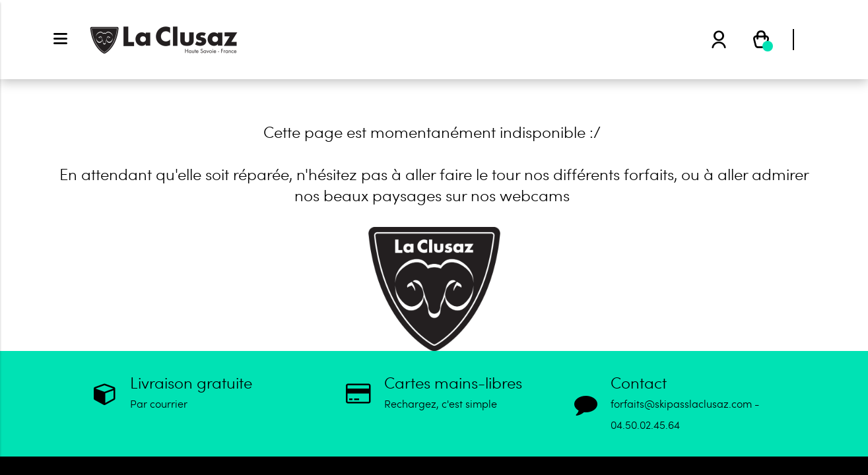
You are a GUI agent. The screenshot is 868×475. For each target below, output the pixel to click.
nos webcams (520, 195)
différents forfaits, (615, 174)
